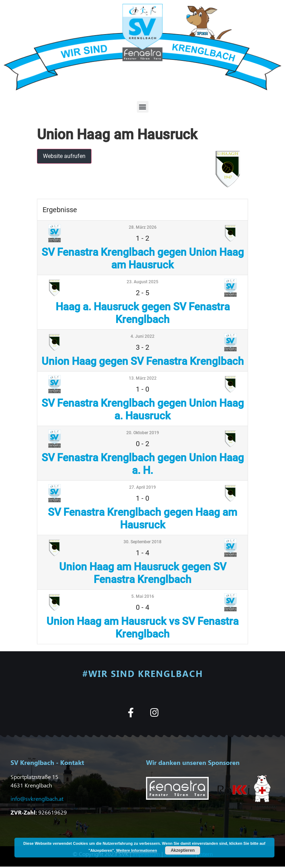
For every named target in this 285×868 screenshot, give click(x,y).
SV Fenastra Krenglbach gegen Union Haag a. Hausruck (143, 409)
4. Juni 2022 (142, 336)
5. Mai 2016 (143, 596)
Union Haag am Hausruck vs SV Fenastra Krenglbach (142, 628)
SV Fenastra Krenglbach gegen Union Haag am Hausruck (143, 258)
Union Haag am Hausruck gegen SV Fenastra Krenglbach (143, 573)
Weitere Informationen (137, 850)
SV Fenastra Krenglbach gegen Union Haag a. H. (143, 464)
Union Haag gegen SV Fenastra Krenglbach (143, 361)
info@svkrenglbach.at (37, 799)
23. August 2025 (142, 282)
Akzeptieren (183, 850)
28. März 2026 (143, 227)
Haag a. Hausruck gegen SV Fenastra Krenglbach (143, 313)
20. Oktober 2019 (143, 433)
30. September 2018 (142, 542)
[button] (143, 107)
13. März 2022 (143, 378)
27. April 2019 (142, 487)
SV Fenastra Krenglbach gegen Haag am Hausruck (142, 518)
